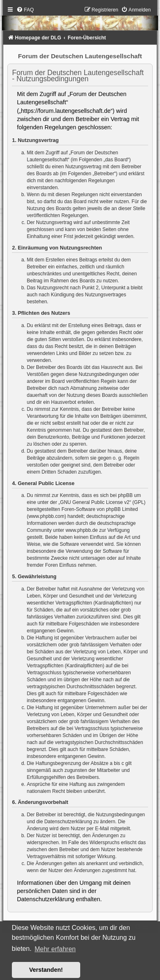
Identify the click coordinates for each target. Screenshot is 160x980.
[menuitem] (25, 10)
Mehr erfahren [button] (55, 949)
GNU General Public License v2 (95, 502)
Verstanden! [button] (46, 970)
